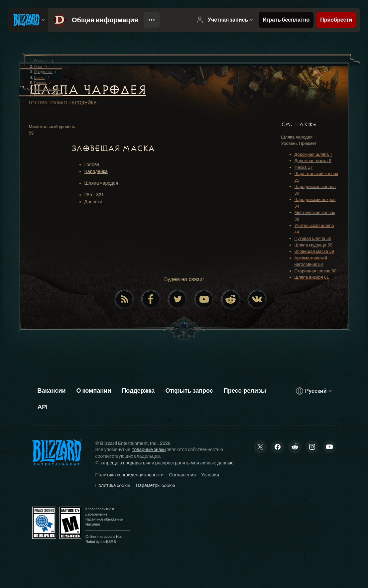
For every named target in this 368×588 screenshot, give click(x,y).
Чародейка (83, 103)
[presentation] (28, 20)
